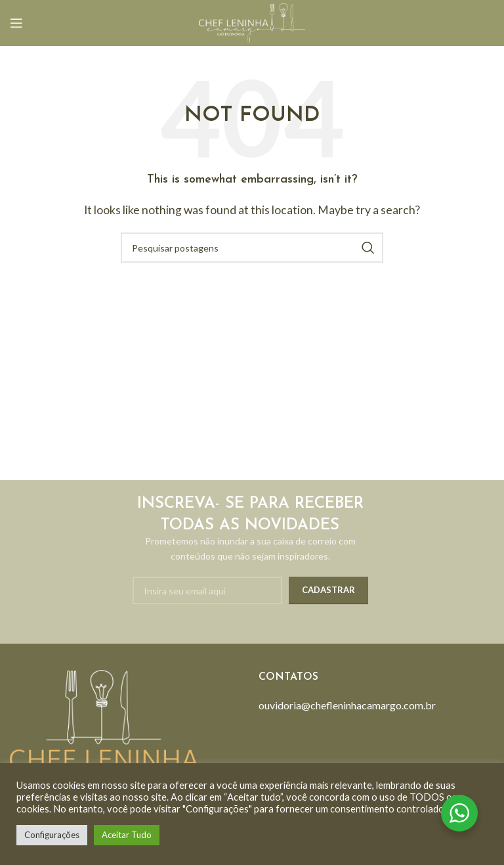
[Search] (252, 248)
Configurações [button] (52, 835)
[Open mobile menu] (16, 23)
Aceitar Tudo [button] (127, 835)
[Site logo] (252, 21)
